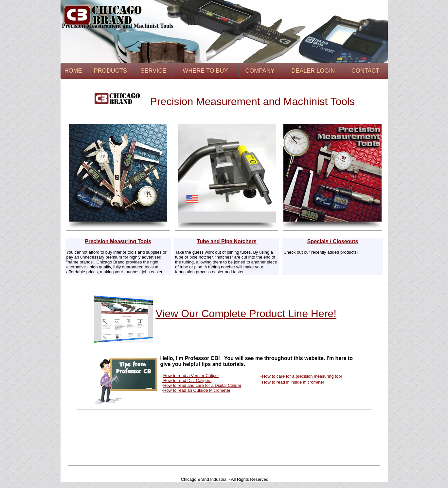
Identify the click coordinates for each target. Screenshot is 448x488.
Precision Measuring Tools (118, 241)
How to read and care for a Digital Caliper (202, 385)
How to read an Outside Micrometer (197, 390)
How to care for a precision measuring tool (302, 376)
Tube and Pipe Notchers (227, 241)
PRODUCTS (110, 71)
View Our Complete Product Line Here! (246, 314)
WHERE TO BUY (205, 71)
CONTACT (366, 71)
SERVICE (153, 71)
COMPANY (260, 71)
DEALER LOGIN (313, 71)
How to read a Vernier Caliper (191, 376)
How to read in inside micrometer (293, 382)
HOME (73, 71)
